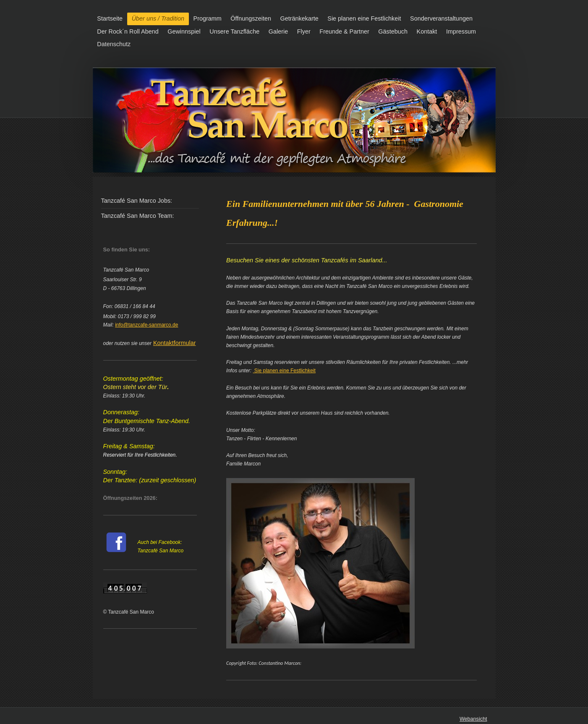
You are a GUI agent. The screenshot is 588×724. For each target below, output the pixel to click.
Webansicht (473, 719)
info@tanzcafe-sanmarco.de (146, 325)
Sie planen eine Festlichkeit (284, 371)
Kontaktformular (175, 343)
